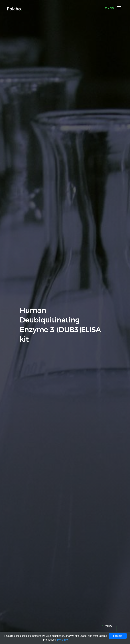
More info (62, 640)
